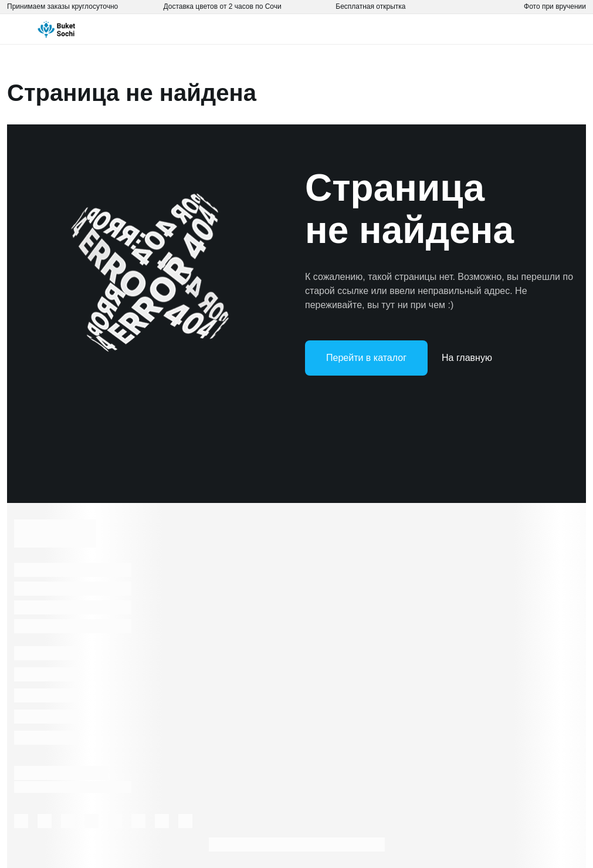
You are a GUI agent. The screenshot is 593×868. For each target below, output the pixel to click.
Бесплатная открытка (370, 6)
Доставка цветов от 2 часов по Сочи (223, 6)
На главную (467, 358)
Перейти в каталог (366, 358)
